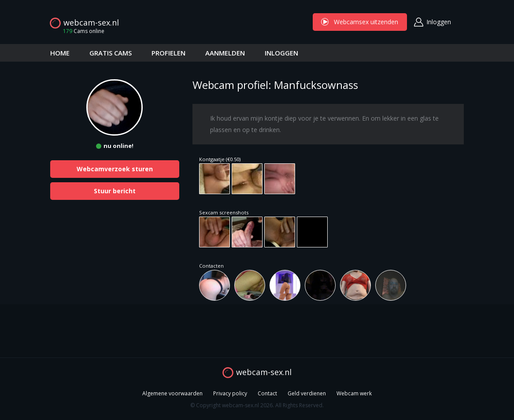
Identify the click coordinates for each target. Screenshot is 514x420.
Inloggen (439, 22)
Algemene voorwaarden (172, 393)
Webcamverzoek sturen (115, 169)
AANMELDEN (225, 53)
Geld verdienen (307, 393)
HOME (60, 53)
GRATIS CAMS (111, 53)
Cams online (81, 31)
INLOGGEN (281, 53)
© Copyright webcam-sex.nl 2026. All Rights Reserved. (257, 405)
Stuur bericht (115, 191)
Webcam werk (354, 393)
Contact (267, 393)
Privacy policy (230, 393)
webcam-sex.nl (91, 22)
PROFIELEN (168, 53)
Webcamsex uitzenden (360, 22)
